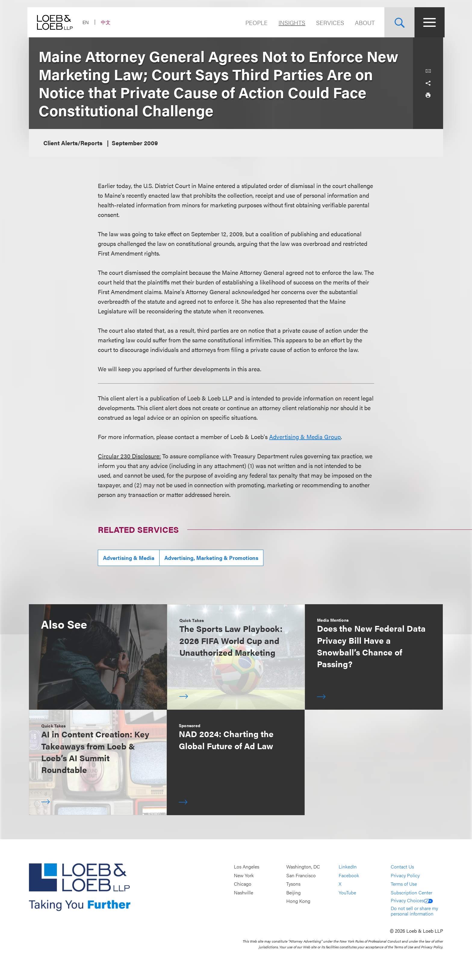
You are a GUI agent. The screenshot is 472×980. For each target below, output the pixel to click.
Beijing (293, 892)
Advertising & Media (129, 558)
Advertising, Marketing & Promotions (211, 558)
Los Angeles (247, 867)
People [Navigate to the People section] (255, 22)
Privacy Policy (405, 875)
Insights (290, 22)
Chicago (243, 884)
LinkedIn (348, 867)
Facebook (349, 875)
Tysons (293, 884)
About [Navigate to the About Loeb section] (363, 22)
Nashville (244, 892)
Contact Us (402, 867)
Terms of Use (404, 884)
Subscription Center (411, 892)
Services (329, 22)
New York (244, 875)
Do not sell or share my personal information (414, 911)
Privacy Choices (412, 900)
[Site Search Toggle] (398, 22)
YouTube (347, 892)
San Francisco (301, 875)
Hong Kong (298, 901)
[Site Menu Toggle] (428, 22)
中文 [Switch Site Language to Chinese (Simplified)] (107, 22)
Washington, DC (303, 867)
